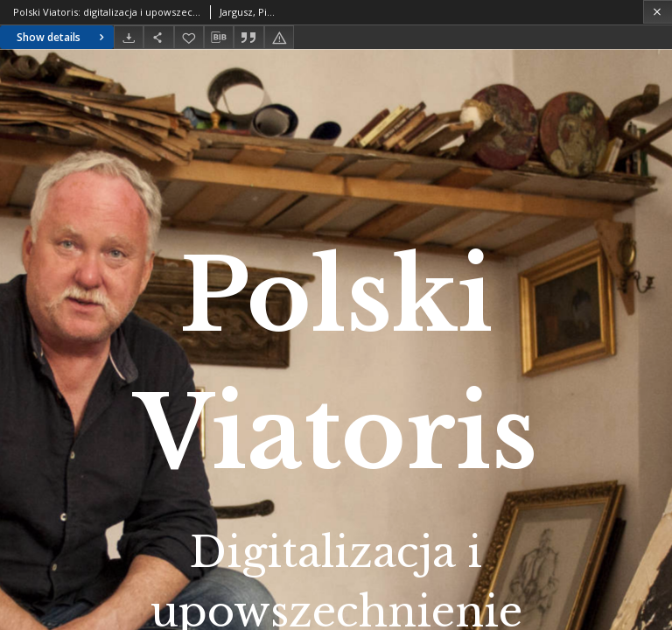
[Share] (158, 37)
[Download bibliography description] (219, 38)
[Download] (129, 37)
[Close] (658, 12)
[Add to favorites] (189, 37)
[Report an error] (279, 37)
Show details (63, 37)
